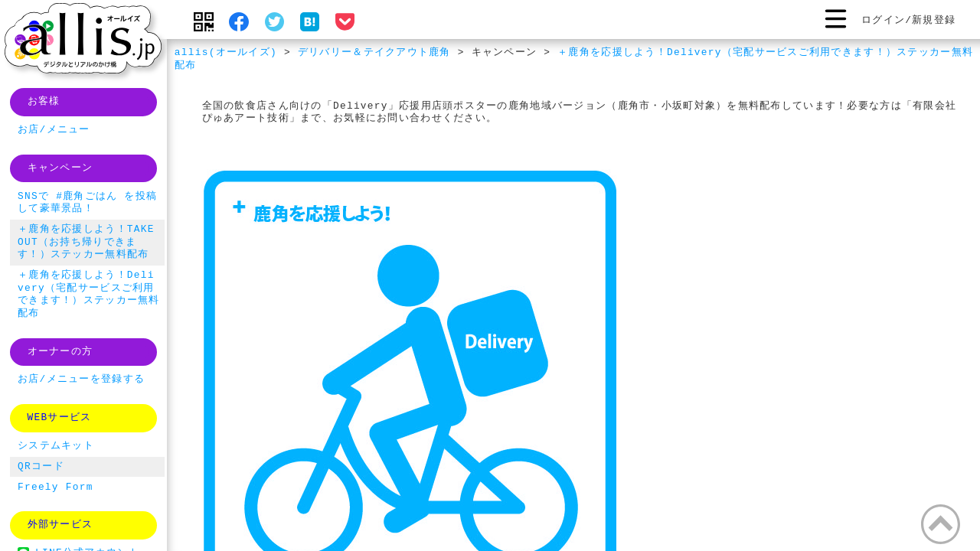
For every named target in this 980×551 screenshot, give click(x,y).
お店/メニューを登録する (81, 380)
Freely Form (56, 487)
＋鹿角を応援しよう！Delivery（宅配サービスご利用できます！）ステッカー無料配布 (574, 59)
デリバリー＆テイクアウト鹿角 (374, 53)
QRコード (41, 467)
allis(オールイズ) (226, 53)
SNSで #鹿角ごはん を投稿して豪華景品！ (87, 203)
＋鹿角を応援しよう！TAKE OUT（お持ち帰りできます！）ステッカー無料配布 (86, 242)
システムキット (56, 446)
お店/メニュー (54, 130)
